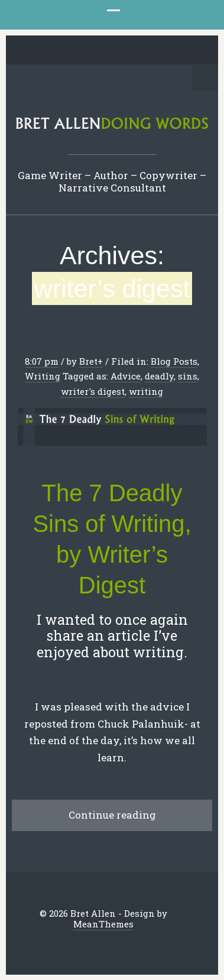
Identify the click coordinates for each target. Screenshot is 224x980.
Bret (88, 361)
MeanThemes (103, 924)
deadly (159, 376)
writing (146, 391)
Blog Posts (174, 361)
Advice (126, 376)
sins (188, 376)
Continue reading (112, 815)
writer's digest (93, 391)
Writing (43, 376)
